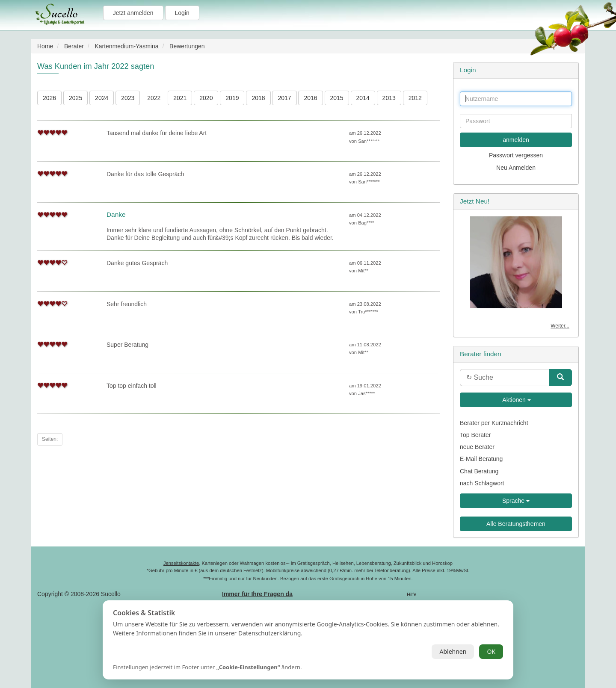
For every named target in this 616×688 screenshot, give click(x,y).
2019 (232, 98)
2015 (337, 98)
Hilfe (412, 594)
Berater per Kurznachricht (494, 423)
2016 (310, 98)
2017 (284, 98)
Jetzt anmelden (133, 13)
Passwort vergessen (516, 155)
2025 (76, 98)
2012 (415, 98)
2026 (49, 98)
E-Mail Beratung (481, 459)
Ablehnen (453, 651)
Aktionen (516, 400)
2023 (128, 98)
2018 (258, 98)
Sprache (516, 501)
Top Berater (475, 435)
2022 (154, 98)
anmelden (516, 140)
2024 (102, 98)
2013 (389, 98)
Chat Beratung (479, 471)
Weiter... (560, 326)
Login (182, 13)
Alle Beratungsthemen (516, 524)
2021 (180, 98)
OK (491, 651)
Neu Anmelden (516, 168)
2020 (206, 98)
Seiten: (50, 439)
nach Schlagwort (482, 483)
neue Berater (477, 447)
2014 (363, 98)
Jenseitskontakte (181, 563)
